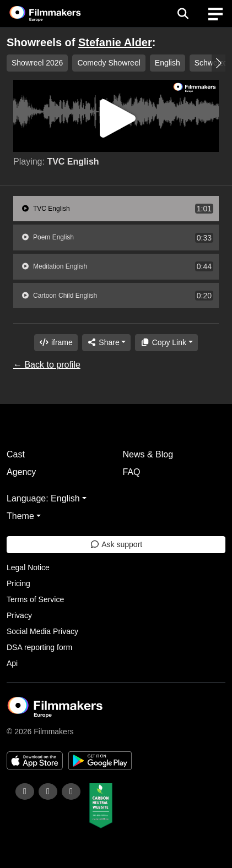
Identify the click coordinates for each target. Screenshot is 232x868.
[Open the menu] (183, 14)
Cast (16, 454)
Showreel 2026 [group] (37, 63)
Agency (21, 472)
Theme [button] (20, 516)
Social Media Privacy (42, 631)
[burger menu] (215, 14)
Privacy (19, 615)
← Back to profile (47, 365)
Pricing (18, 583)
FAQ (132, 472)
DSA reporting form (39, 647)
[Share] (106, 343)
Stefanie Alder (115, 42)
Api (12, 663)
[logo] (58, 14)
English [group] (168, 63)
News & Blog (148, 454)
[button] (218, 63)
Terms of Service (35, 599)
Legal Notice (28, 567)
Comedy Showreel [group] (109, 63)
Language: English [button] (43, 498)
